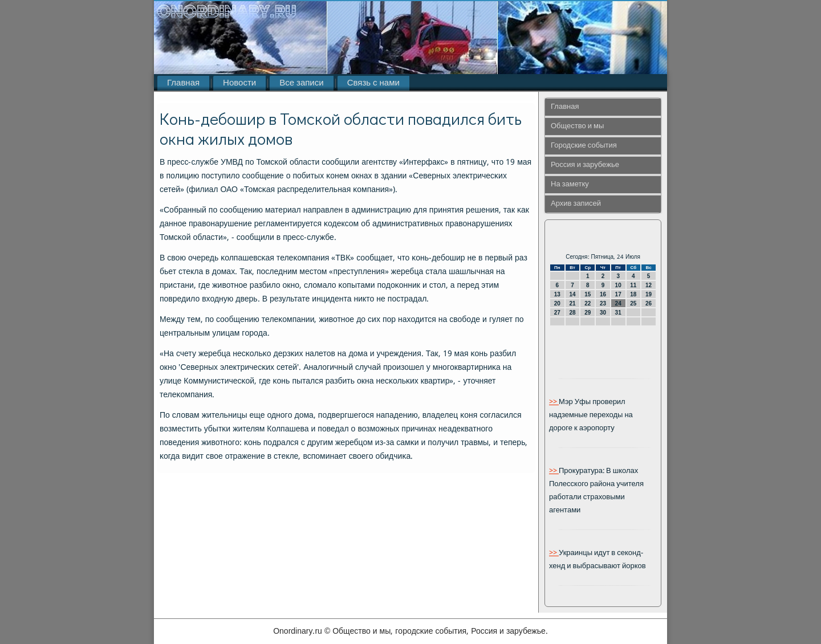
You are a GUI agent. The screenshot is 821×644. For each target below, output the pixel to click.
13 (557, 294)
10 (618, 285)
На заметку (570, 184)
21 (572, 303)
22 (588, 303)
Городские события (584, 146)
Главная (183, 83)
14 (572, 294)
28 (572, 313)
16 (603, 294)
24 (618, 303)
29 (588, 313)
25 (633, 303)
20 (557, 303)
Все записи (301, 83)
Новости (239, 83)
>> (554, 402)
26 (649, 303)
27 (557, 313)
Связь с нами (373, 83)
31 (618, 313)
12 (649, 285)
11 (633, 285)
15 (588, 294)
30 (603, 313)
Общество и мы (577, 126)
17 (618, 294)
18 (633, 294)
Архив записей (576, 204)
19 (649, 294)
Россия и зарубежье (585, 165)
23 (603, 303)
